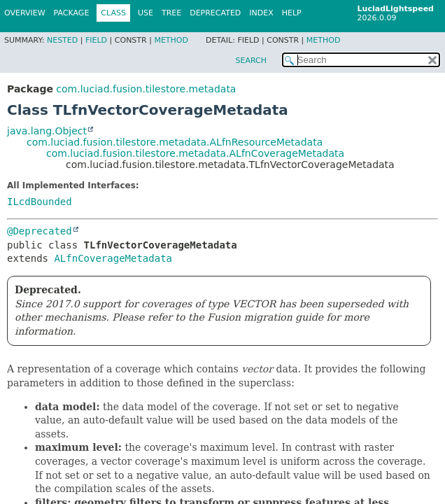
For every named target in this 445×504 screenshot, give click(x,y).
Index (261, 13)
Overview (25, 13)
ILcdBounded (40, 202)
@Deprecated (40, 231)
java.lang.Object (47, 131)
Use (146, 13)
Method (171, 40)
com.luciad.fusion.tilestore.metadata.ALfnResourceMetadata (175, 142)
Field (96, 40)
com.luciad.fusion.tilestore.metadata (146, 89)
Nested (62, 40)
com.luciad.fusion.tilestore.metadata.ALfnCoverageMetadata (195, 153)
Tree (171, 13)
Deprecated (215, 13)
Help (292, 13)
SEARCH (251, 61)
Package (72, 13)
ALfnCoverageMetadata (113, 258)
